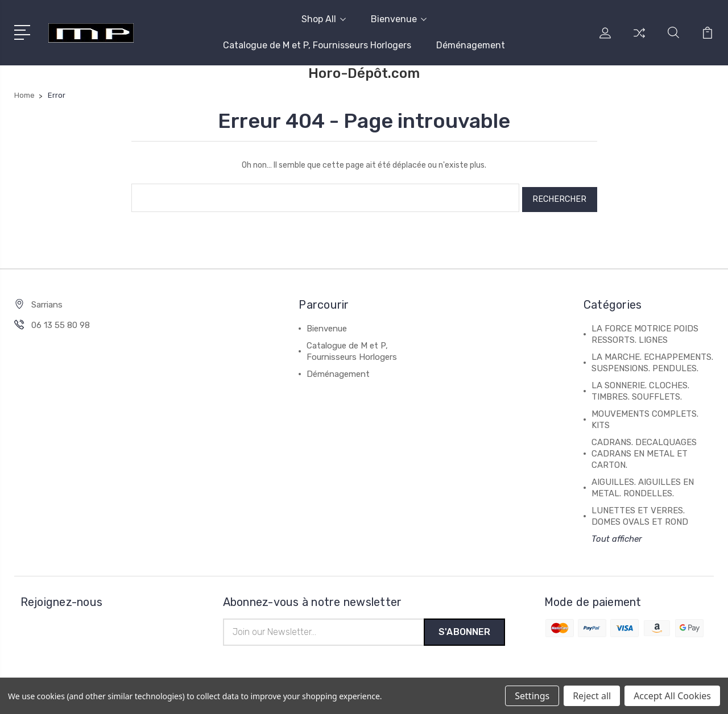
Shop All (324, 19)
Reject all (592, 696)
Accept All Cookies (672, 696)
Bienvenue (399, 19)
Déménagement (471, 45)
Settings (532, 696)
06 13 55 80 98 (61, 322)
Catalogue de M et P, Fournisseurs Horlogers (317, 45)
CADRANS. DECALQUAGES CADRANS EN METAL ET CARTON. (644, 450)
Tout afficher (617, 535)
